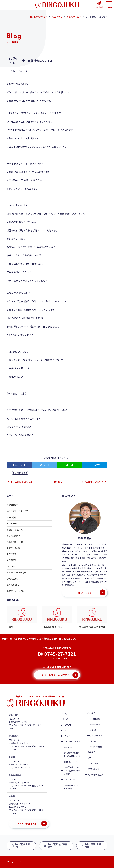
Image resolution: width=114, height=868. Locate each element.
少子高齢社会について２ (21, 482)
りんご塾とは (66, 719)
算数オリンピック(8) (16, 592)
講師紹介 (91, 752)
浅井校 (93, 741)
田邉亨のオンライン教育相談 (72, 787)
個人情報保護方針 (95, 775)
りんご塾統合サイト (21, 845)
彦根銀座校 (95, 724)
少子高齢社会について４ (93, 482)
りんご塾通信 (67, 725)
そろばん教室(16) (15, 530)
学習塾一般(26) (14, 549)
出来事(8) (11, 555)
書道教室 (68, 747)
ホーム (64, 714)
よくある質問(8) (14, 536)
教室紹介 (91, 713)
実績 (89, 758)
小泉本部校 (95, 719)
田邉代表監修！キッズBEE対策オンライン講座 (72, 771)
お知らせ (65, 730)
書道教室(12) (13, 524)
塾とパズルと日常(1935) (18, 511)
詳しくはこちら (85, 593)
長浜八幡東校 (96, 736)
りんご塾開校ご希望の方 (55, 845)
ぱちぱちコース (70, 780)
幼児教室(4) (12, 580)
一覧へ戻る (57, 482)
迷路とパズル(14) (15, 542)
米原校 (93, 730)
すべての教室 (96, 747)
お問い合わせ (93, 769)
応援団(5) (11, 561)
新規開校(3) (12, 505)
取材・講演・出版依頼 (91, 845)
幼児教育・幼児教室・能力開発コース (72, 754)
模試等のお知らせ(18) (17, 574)
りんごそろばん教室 (72, 742)
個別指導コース (71, 762)
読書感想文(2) (13, 586)
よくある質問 (93, 763)
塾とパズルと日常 (20, 71)
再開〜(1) (11, 517)
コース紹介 (66, 736)
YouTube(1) (13, 567)
